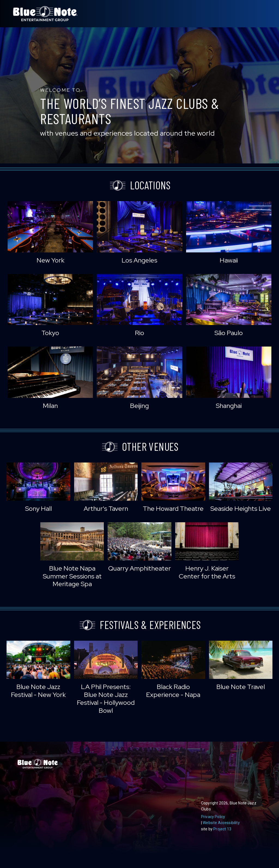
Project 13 (222, 829)
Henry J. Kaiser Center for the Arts (207, 572)
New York (50, 260)
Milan (50, 406)
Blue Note (45, 14)
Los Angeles (139, 260)
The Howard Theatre (173, 508)
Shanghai (229, 406)
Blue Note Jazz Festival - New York (38, 691)
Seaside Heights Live (241, 508)
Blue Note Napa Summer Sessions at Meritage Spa (72, 576)
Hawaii (229, 260)
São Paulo (229, 333)
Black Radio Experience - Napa (173, 691)
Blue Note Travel (241, 687)
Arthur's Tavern (106, 508)
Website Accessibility (221, 823)
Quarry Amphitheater (139, 568)
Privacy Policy (213, 817)
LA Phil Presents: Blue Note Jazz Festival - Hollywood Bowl (106, 698)
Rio (139, 333)
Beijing (139, 406)
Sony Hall (38, 508)
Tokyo (50, 333)
